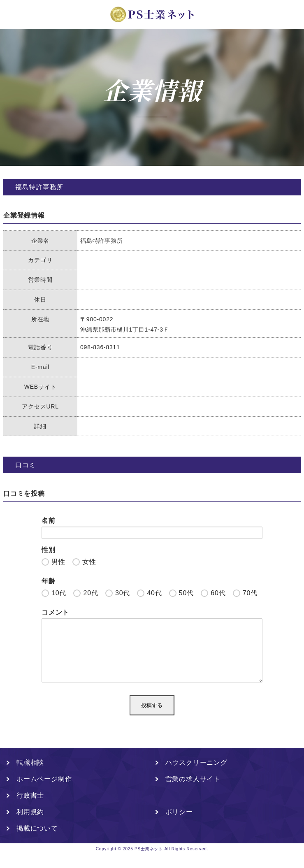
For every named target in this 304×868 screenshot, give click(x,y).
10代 (59, 593)
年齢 (49, 581)
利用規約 (30, 825)
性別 (49, 550)
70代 (250, 593)
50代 (186, 593)
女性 (89, 562)
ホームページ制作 (44, 792)
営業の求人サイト (193, 792)
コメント (55, 612)
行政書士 (30, 809)
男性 (58, 562)
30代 (123, 593)
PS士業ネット (149, 862)
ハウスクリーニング (196, 776)
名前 (49, 521)
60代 (218, 593)
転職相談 (30, 776)
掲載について (37, 841)
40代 (154, 593)
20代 (91, 593)
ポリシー (179, 825)
